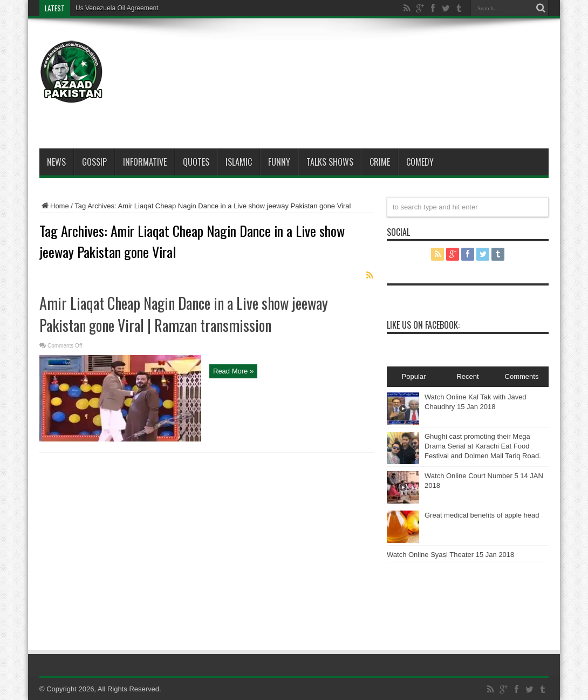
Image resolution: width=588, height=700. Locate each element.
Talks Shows (330, 162)
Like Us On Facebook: (423, 325)
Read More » (233, 371)
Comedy (420, 162)
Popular (414, 376)
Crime (380, 162)
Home (54, 206)
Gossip (94, 162)
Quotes (196, 162)
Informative (145, 162)
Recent (467, 376)
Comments (522, 376)
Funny (279, 162)
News (56, 162)
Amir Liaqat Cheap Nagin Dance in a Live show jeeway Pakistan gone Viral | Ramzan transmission (184, 314)
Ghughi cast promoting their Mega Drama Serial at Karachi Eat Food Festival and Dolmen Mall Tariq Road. (483, 446)
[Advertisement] (352, 60)
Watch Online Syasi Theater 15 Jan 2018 (450, 555)
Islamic (239, 162)
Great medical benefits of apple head (482, 515)
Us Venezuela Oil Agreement (117, 8)
